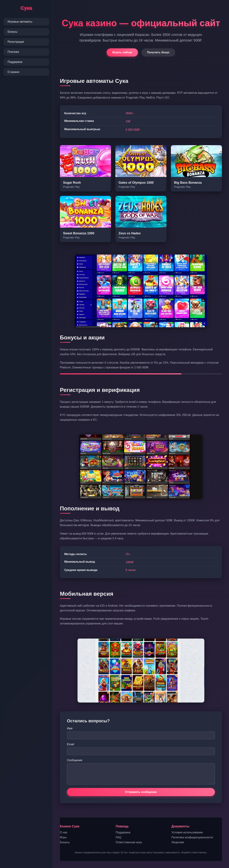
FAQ (119, 837)
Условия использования (187, 832)
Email (70, 744)
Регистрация (16, 42)
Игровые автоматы (20, 22)
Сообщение (75, 760)
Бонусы (13, 32)
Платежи (13, 52)
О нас (64, 832)
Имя (70, 728)
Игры (63, 837)
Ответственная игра (129, 842)
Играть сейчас (122, 52)
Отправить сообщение (141, 792)
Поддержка (15, 62)
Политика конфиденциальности (192, 837)
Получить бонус (158, 52)
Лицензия (178, 842)
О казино (13, 72)
